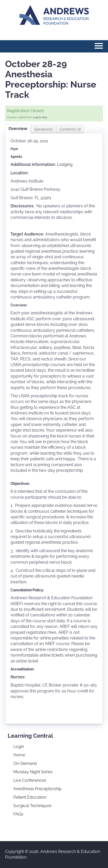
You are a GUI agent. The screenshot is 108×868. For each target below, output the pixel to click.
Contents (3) (70, 129)
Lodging (65, 164)
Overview (18, 129)
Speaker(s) (43, 129)
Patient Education (30, 797)
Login (19, 747)
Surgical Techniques (32, 806)
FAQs (18, 814)
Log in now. (40, 117)
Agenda (16, 157)
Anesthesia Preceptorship (37, 789)
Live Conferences (30, 780)
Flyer (14, 149)
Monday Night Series (33, 772)
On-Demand (25, 763)
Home (19, 755)
